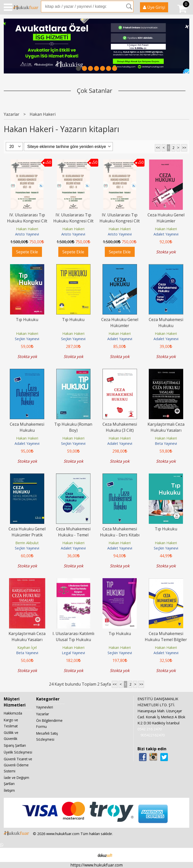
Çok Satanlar (95, 90)
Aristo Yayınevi (27, 234)
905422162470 (153, 735)
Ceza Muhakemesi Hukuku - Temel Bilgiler (73, 535)
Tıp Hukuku (27, 320)
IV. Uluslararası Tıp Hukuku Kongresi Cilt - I (120, 221)
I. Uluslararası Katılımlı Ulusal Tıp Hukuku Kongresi (73, 640)
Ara (129, 7)
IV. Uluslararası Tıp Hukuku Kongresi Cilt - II (73, 221)
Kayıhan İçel (27, 647)
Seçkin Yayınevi (27, 339)
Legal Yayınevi (73, 653)
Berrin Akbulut (27, 543)
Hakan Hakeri (27, 229)
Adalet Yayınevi (166, 234)
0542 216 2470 (150, 729)
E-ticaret (89, 855)
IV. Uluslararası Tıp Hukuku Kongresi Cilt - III (27, 221)
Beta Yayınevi (166, 443)
